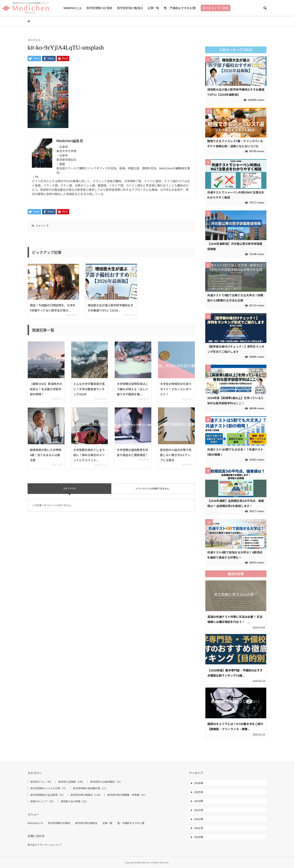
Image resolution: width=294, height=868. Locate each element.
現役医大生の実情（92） (75, 801)
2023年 (199, 810)
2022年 (199, 819)
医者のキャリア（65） (43, 801)
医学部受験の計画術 (99, 8)
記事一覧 (154, 8)
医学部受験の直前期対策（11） (90, 788)
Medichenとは (73, 8)
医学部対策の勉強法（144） (86, 795)
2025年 (199, 792)
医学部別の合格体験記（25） (106, 782)
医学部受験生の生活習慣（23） (48, 795)
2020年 (199, 837)
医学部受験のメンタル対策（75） (49, 788)
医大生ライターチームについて (45, 845)
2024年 (199, 801)
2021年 (199, 828)
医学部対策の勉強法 (130, 8)
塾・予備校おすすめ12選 (180, 8)
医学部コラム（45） (42, 782)
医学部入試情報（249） (72, 782)
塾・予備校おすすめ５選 (131, 823)
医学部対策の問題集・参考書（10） (127, 795)
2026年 (199, 783)
